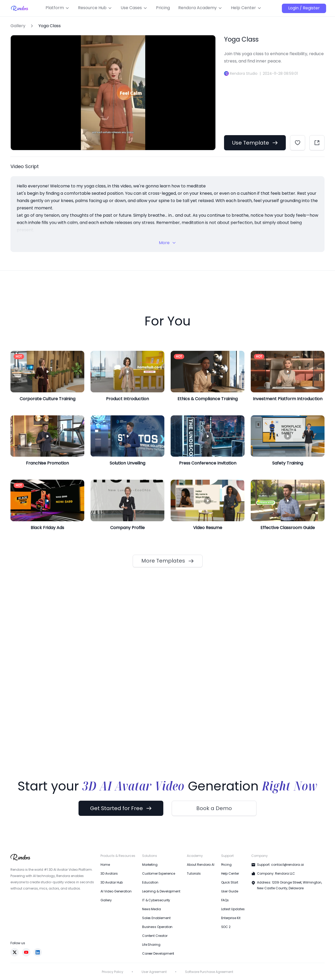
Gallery (18, 26)
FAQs (225, 900)
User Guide (230, 891)
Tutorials (194, 873)
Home (105, 865)
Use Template (255, 143)
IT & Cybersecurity (156, 900)
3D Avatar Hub (112, 882)
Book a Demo (214, 808)
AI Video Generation (116, 891)
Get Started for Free (121, 808)
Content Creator (155, 936)
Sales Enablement (156, 918)
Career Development (158, 953)
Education (150, 882)
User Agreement (154, 972)
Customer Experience (159, 873)
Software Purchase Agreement (209, 972)
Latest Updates (233, 909)
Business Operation (157, 927)
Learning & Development (161, 891)
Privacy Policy (113, 972)
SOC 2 (226, 927)
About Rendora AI (201, 865)
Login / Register (304, 8)
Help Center (230, 873)
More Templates (168, 561)
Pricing (226, 865)
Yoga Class (50, 26)
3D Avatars (109, 873)
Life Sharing (151, 945)
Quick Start (230, 882)
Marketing (150, 865)
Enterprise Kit (231, 918)
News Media (152, 909)
